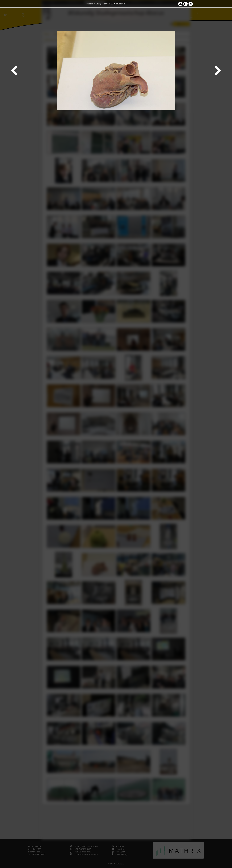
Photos (90, 4)
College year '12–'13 (104, 4)
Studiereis (121, 4)
